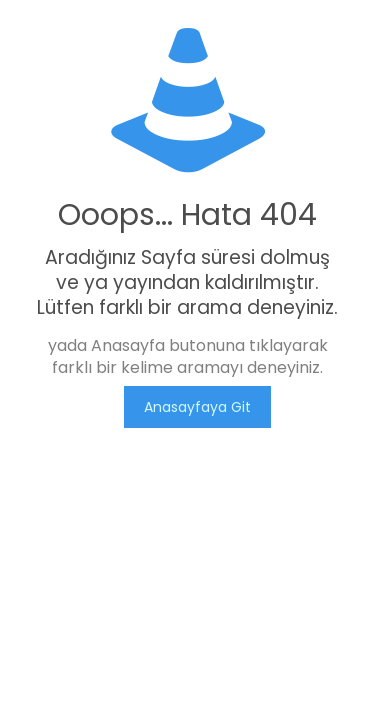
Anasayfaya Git (197, 407)
